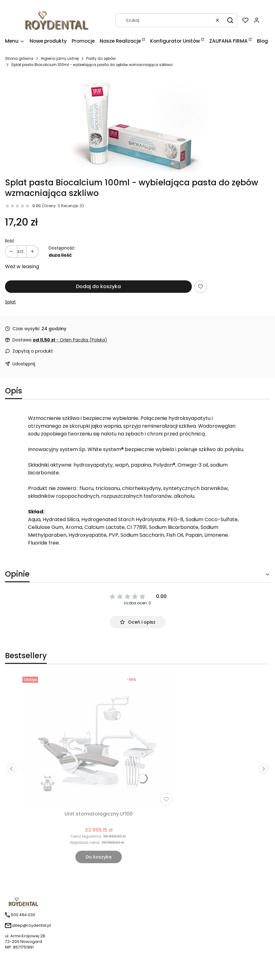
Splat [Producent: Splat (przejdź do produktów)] (10, 302)
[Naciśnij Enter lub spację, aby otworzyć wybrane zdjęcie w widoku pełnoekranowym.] (138, 125)
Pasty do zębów (101, 58)
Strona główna (19, 58)
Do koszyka (99, 857)
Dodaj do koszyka (98, 286)
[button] (230, 20)
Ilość (10, 241)
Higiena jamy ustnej (60, 58)
